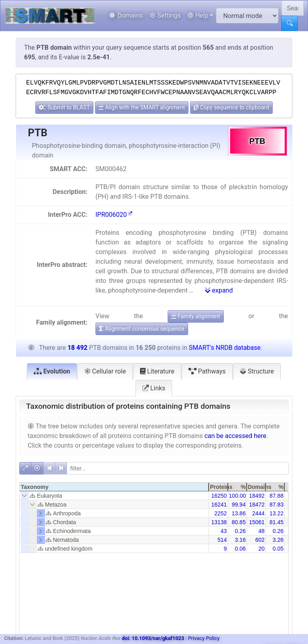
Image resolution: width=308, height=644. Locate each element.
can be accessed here (235, 436)
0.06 (240, 549)
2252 (220, 513)
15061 (257, 522)
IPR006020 (114, 215)
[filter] (178, 468)
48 (261, 531)
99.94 (239, 505)
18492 (257, 496)
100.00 (238, 496)
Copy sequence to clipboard (231, 107)
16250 (219, 496)
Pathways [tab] (207, 371)
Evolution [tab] (52, 371)
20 (261, 549)
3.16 (240, 540)
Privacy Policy (204, 638)
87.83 (277, 505)
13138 (219, 522)
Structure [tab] (257, 371)
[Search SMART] (293, 8)
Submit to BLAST (64, 107)
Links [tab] (154, 388)
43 (224, 531)
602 (260, 540)
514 (222, 540)
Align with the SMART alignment (142, 107)
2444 (258, 513)
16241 (219, 505)
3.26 (278, 540)
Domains (126, 15)
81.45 (277, 522)
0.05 (278, 549)
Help (198, 15)
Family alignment (196, 316)
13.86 (239, 513)
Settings (165, 15)
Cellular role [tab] (105, 371)
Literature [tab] (157, 371)
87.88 (277, 496)
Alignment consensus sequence (142, 329)
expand (219, 290)
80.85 (239, 522)
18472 (257, 505)
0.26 (240, 531)
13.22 (277, 513)
